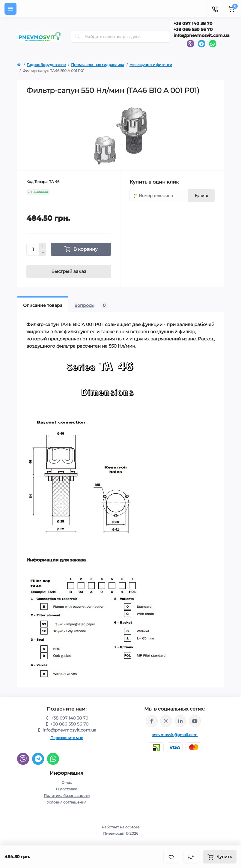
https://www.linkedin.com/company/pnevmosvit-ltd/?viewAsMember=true (180, 721)
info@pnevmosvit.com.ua (202, 35)
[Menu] (10, 9)
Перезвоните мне (67, 738)
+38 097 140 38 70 (193, 23)
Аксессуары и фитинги (151, 65)
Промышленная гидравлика (98, 65)
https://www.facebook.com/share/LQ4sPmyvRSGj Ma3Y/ (152, 721)
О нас (67, 782)
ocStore (132, 827)
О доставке (67, 789)
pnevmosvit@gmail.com (175, 735)
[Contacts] (215, 9)
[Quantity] (33, 249)
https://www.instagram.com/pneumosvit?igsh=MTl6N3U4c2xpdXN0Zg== (166, 721)
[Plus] (43, 246)
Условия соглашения (67, 802)
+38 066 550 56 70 (193, 29)
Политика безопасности (67, 796)
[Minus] (43, 253)
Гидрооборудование (46, 65)
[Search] (78, 37)
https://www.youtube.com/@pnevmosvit (195, 721)
